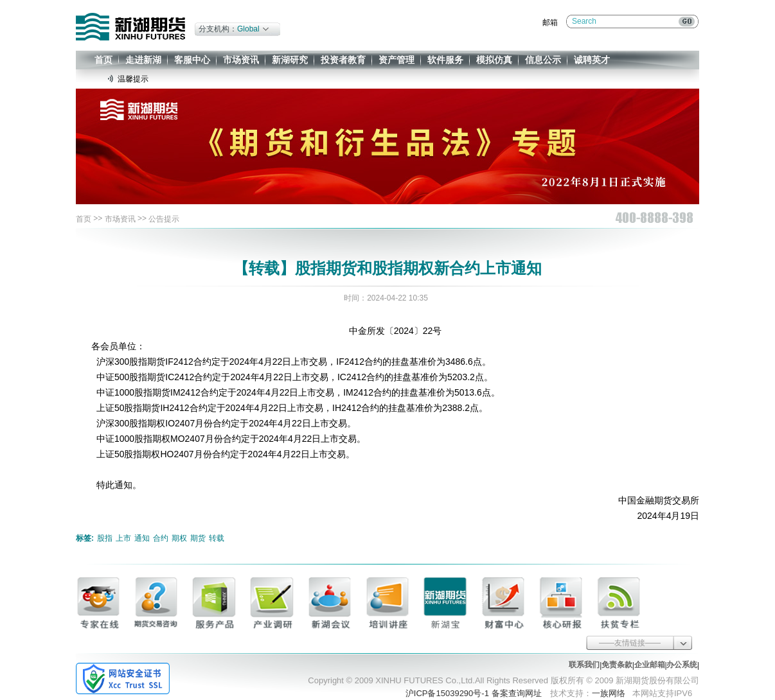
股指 (105, 538)
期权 (179, 538)
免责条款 (617, 665)
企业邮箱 (650, 665)
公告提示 (164, 219)
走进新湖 (143, 60)
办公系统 (682, 665)
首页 (103, 60)
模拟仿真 (494, 60)
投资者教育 (343, 60)
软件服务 (445, 60)
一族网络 (609, 693)
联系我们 (584, 665)
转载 (217, 538)
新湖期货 (130, 27)
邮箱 (550, 22)
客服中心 (192, 60)
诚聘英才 (592, 60)
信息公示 (543, 60)
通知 (142, 538)
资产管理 (396, 60)
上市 (123, 538)
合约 (161, 538)
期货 (198, 538)
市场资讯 (241, 60)
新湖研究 (290, 60)
